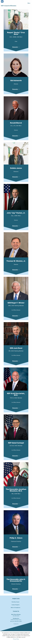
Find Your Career (16, 602)
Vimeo (17, 628)
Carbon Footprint (16, 605)
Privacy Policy (16, 639)
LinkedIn (14, 628)
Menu (29, 3)
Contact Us (16, 624)
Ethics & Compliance (16, 608)
